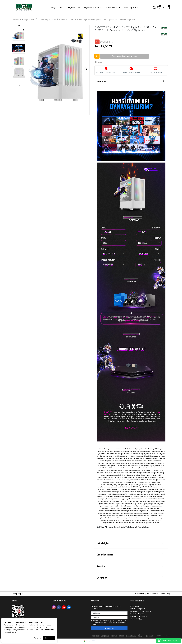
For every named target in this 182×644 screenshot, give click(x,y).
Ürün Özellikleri (105, 555)
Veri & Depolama (131, 8)
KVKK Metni (135, 606)
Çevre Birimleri (112, 8)
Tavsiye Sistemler (57, 8)
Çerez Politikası (136, 619)
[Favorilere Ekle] (97, 56)
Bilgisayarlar (74, 8)
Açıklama (102, 82)
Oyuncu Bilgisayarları (47, 20)
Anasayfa (17, 20)
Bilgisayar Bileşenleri (92, 8)
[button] (164, 8)
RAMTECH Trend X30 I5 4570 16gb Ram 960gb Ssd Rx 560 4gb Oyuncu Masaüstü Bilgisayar (97, 20)
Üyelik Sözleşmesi (137, 614)
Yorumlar (102, 578)
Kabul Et (49, 638)
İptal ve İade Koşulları (139, 616)
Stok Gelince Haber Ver (125, 56)
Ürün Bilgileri (103, 543)
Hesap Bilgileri (18, 594)
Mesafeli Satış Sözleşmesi (141, 611)
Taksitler (102, 566)
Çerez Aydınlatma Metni (43, 630)
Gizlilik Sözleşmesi (138, 609)
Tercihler (38, 638)
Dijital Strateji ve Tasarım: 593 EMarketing (153, 594)
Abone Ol (109, 628)
